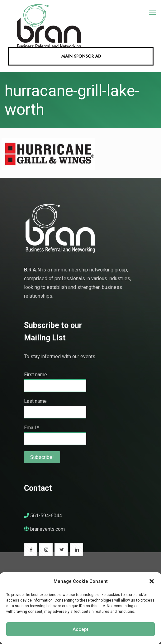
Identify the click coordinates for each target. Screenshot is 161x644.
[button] (152, 581)
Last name (35, 401)
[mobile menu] (153, 12)
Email (32, 428)
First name (36, 375)
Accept (80, 629)
